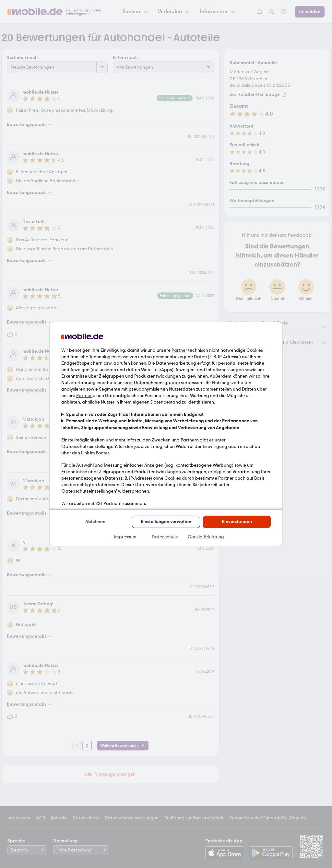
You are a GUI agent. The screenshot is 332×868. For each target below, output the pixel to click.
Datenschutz (165, 537)
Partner (179, 350)
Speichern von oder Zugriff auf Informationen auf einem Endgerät (135, 414)
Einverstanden (237, 522)
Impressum (125, 537)
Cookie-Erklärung (206, 537)
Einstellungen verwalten (166, 522)
